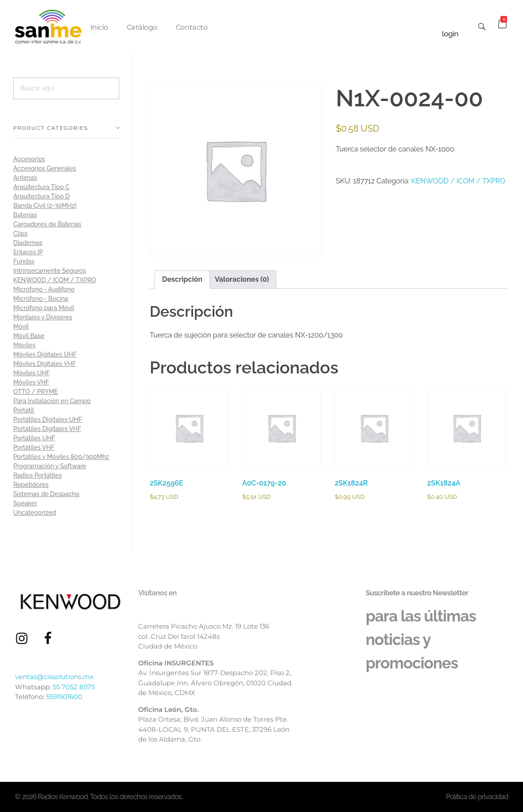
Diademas (28, 243)
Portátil (24, 410)
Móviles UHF (32, 373)
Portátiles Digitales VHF (47, 429)
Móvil (21, 326)
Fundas (24, 261)
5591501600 (64, 697)
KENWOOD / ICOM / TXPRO (459, 181)
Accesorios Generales (45, 168)
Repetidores (31, 485)
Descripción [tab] (182, 279)
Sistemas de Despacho (46, 494)
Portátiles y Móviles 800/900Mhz (61, 457)
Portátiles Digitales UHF (48, 420)
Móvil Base (29, 336)
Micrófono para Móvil (44, 308)
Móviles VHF (31, 382)
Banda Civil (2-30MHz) (45, 206)
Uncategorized (35, 513)
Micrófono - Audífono (44, 289)
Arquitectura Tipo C (41, 187)
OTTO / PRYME (36, 392)
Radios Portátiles (38, 475)
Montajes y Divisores (43, 317)
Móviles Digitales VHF (45, 364)
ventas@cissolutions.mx (54, 677)
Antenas (25, 178)
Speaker (25, 503)
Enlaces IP (28, 252)
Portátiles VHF (34, 447)
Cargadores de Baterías (47, 224)
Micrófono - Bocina (41, 299)
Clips (20, 233)
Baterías (25, 215)
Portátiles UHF (34, 438)
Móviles (24, 345)
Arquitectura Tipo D (41, 196)
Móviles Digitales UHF (45, 354)
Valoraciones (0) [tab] (242, 279)
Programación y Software (50, 466)
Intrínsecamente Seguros (50, 271)
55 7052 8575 (74, 687)
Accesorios (29, 159)
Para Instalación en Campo (52, 401)
